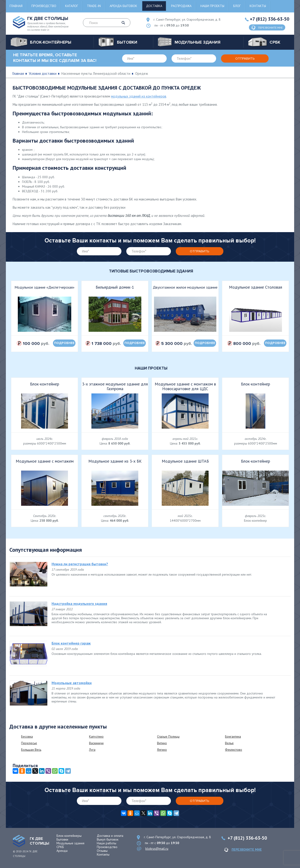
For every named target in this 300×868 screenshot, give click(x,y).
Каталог (72, 6)
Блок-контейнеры (69, 836)
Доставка (154, 6)
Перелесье (29, 743)
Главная (16, 6)
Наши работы (107, 843)
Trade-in (94, 6)
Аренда (62, 851)
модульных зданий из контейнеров (139, 96)
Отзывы (102, 851)
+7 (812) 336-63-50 (270, 19)
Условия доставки (43, 74)
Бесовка (27, 736)
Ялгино (162, 750)
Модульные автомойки (72, 683)
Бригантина (233, 736)
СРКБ (60, 847)
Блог (237, 6)
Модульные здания (70, 843)
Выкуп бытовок (108, 839)
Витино (162, 743)
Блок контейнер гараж (71, 643)
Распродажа (181, 6)
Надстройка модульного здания (79, 604)
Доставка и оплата (110, 836)
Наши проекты (212, 6)
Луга (92, 750)
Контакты (258, 6)
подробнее (64, 343)
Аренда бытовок (123, 6)
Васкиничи (96, 743)
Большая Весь (31, 750)
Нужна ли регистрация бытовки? (80, 564)
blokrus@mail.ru (157, 849)
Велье (229, 743)
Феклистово (234, 750)
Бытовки (62, 839)
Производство (44, 6)
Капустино (96, 736)
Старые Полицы (168, 736)
